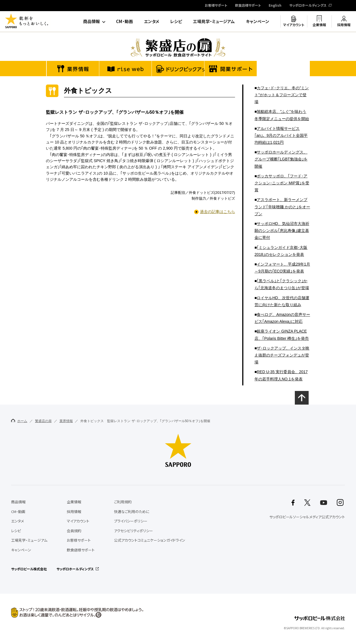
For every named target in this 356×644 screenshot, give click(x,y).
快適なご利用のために (132, 512)
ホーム (19, 421)
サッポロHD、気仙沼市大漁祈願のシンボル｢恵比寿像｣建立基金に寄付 (282, 231)
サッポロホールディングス (308, 6)
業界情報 (66, 421)
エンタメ (152, 21)
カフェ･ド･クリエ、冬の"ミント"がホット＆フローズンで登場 (282, 95)
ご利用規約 (123, 502)
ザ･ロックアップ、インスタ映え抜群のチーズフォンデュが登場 (282, 355)
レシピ (176, 21)
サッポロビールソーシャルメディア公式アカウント (307, 517)
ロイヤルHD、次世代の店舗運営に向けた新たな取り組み (282, 301)
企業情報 (319, 25)
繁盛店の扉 (43, 421)
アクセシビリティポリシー (133, 531)
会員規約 (74, 531)
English (275, 6)
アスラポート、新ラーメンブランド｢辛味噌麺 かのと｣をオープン (282, 207)
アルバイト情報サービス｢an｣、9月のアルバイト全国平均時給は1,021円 (281, 135)
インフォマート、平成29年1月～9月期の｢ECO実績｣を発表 (282, 268)
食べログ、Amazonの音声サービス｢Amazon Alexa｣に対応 (282, 318)
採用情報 (344, 25)
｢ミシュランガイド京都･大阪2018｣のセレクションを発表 (281, 251)
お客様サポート (216, 6)
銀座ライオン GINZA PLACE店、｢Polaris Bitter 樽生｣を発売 (282, 335)
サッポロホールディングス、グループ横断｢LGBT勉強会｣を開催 (281, 159)
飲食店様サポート (248, 6)
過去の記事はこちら (217, 212)
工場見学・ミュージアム (214, 21)
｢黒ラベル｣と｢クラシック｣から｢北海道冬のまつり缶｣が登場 (282, 284)
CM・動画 (124, 21)
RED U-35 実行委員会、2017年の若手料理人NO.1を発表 (281, 375)
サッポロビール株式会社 (29, 569)
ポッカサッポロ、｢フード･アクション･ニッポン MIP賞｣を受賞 (282, 183)
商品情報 (92, 21)
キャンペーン (258, 21)
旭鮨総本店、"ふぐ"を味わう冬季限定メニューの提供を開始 (282, 115)
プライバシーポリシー (131, 521)
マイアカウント (294, 25)
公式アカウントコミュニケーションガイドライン (150, 540)
